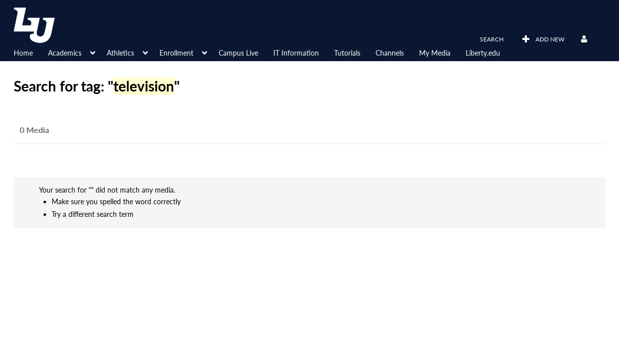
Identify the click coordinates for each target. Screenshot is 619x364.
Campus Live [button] (238, 53)
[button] (486, 39)
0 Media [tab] (34, 130)
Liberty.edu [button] (483, 53)
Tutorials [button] (347, 53)
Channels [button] (390, 53)
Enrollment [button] (176, 53)
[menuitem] (31, 52)
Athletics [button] (120, 53)
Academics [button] (65, 53)
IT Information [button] (296, 53)
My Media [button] (435, 53)
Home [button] (23, 53)
